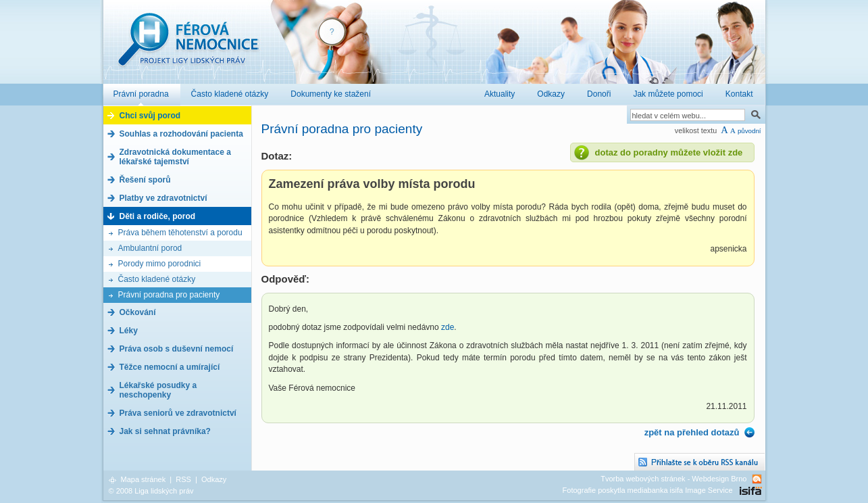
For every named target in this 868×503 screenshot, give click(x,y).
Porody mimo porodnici (160, 264)
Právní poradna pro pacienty (169, 295)
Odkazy (214, 479)
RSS (183, 479)
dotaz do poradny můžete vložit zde (669, 152)
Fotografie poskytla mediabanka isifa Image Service (648, 490)
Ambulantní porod (150, 248)
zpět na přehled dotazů (692, 432)
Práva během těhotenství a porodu (180, 233)
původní (749, 131)
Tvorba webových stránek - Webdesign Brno (673, 479)
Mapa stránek (144, 479)
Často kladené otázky (157, 279)
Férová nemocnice (188, 46)
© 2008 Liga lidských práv (151, 491)
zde (448, 327)
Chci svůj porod (150, 116)
